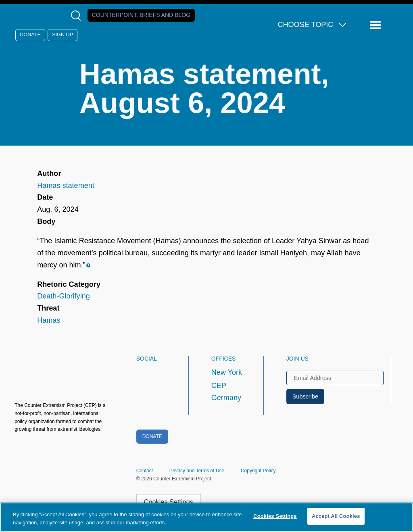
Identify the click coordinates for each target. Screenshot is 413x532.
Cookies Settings (169, 502)
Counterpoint (141, 15)
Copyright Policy (258, 471)
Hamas (49, 320)
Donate (30, 35)
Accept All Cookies (336, 516)
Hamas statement (66, 186)
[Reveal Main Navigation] (376, 25)
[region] (206, 517)
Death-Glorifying (64, 296)
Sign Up (63, 35)
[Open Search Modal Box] (78, 16)
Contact (145, 471)
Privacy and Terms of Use (197, 471)
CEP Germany (226, 392)
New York (227, 372)
